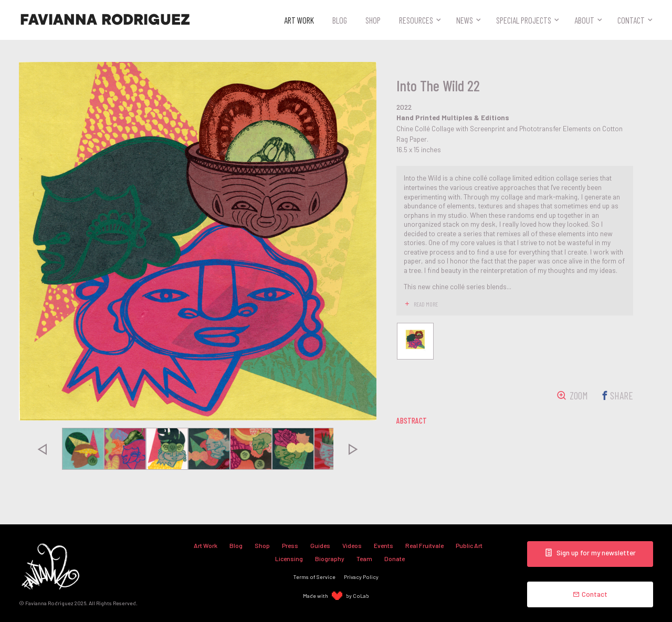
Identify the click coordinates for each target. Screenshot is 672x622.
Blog (340, 20)
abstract (412, 420)
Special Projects (524, 20)
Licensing (289, 558)
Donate (395, 558)
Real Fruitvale (424, 545)
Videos (352, 545)
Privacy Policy (361, 577)
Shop (373, 20)
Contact (631, 20)
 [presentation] (42, 449)
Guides (320, 545)
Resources (416, 20)
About (584, 20)
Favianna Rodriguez (105, 20)
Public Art (469, 545)
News (465, 20)
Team (364, 558)
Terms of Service (314, 577)
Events (384, 545)
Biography (330, 558)
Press (290, 545)
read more (426, 304)
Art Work (299, 20)
